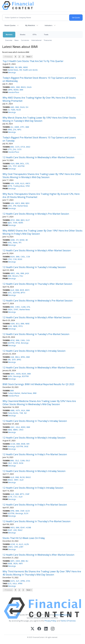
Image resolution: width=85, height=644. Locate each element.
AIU (12, 127)
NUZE (19, 110)
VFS (20, 243)
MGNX (16, 90)
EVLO (28, 461)
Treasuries (48, 40)
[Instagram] (53, 629)
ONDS (10, 547)
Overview (9, 40)
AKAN (18, 374)
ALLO (21, 544)
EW (16, 67)
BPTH (23, 293)
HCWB (28, 528)
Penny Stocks (13, 413)
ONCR (15, 463)
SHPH (10, 376)
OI (9, 110)
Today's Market (14, 393)
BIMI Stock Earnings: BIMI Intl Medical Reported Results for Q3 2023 (38, 384)
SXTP (14, 360)
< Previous (8, 57)
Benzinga (12, 72)
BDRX (23, 427)
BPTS (22, 494)
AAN (12, 183)
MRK (20, 67)
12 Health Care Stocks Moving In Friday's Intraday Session (33, 488)
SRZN (15, 564)
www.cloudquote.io (63, 615)
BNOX (23, 87)
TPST (15, 166)
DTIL (28, 307)
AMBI (12, 410)
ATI (17, 240)
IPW (15, 206)
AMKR (17, 127)
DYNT (16, 310)
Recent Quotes (10, 25)
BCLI (18, 324)
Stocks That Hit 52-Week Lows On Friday (24, 538)
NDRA (21, 223)
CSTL (27, 164)
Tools (46, 34)
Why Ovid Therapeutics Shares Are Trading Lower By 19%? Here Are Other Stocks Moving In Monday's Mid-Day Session (42, 176)
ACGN (13, 444)
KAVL (10, 243)
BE (27, 240)
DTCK (23, 147)
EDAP (23, 528)
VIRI (9, 360)
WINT (16, 480)
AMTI (12, 561)
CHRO (17, 307)
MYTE (10, 186)
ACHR (13, 544)
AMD (12, 107)
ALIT (18, 581)
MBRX (15, 430)
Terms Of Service (68, 621)
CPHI (10, 259)
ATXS (28, 581)
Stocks (23, 34)
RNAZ (20, 530)
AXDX (18, 561)
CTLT (15, 497)
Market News (13, 70)
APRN (23, 581)
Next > (29, 57)
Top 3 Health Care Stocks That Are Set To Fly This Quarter (33, 61)
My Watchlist (30, 25)
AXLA (23, 410)
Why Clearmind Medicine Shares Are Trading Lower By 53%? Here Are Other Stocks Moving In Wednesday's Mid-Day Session (39, 403)
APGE (12, 340)
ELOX (28, 511)
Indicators (49, 25)
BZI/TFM (21, 166)
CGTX (17, 147)
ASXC (12, 427)
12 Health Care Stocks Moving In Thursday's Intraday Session (35, 421)
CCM (28, 257)
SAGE (26, 446)
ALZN (26, 544)
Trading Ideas (19, 186)
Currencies (25, 40)
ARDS (12, 528)
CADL (23, 257)
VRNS (10, 130)
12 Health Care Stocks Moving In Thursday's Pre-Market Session (36, 521)
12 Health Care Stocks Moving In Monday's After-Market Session (37, 250)
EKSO (28, 147)
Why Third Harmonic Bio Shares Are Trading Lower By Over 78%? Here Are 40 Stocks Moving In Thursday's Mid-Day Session (42, 573)
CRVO (21, 430)
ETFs (35, 34)
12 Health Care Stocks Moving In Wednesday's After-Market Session (38, 157)
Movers (15, 276)
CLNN (23, 307)
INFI (28, 444)
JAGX (27, 273)
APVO (13, 220)
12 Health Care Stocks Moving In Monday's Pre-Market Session (36, 214)
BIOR (22, 290)
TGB (21, 413)
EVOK (21, 463)
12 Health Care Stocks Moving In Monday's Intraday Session (34, 351)
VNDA (10, 310)
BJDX (27, 203)
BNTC (27, 290)
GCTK (10, 497)
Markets (9, 34)
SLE (25, 413)
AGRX (12, 324)
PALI (21, 276)
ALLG (22, 183)
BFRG (23, 357)
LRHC (10, 206)
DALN (29, 87)
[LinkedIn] (46, 629)
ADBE (12, 240)
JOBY (21, 547)
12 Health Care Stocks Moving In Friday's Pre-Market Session (35, 454)
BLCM (22, 477)
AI (17, 544)
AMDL (13, 87)
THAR (15, 223)
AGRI (17, 183)
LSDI (15, 530)
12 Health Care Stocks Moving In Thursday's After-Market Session (37, 284)
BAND (22, 240)
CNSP (27, 494)
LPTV (10, 149)
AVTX (18, 410)
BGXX (12, 257)
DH (27, 107)
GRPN (10, 90)
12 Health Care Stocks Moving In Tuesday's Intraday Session (34, 267)
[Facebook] (39, 629)
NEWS (25, 67)
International (36, 40)
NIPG (19, 130)
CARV (16, 547)
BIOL (22, 164)
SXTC (10, 293)
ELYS (9, 584)
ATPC (22, 127)
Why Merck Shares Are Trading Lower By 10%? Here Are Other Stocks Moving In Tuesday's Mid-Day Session (39, 119)
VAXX (10, 326)
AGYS (12, 581)
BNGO (28, 477)
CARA (23, 340)
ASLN (12, 164)
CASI (28, 340)
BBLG (17, 357)
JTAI (15, 130)
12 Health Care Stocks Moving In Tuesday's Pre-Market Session (36, 334)
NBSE (27, 324)
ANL (18, 273)
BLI (27, 561)
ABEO (13, 273)
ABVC (12, 374)
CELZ (17, 461)
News (17, 40)
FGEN (13, 110)
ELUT (28, 220)
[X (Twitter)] (32, 629)
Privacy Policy (50, 621)
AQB (12, 357)
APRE (12, 511)
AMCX (28, 183)
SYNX (28, 186)
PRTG (21, 326)
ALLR (12, 290)
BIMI (12, 67)
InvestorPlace (14, 92)
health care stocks (30, 70)
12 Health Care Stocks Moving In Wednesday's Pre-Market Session (38, 301)
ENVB (23, 444)
